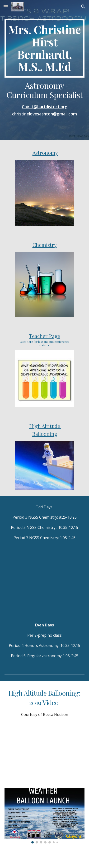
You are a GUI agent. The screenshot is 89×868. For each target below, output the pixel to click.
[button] (6, 7)
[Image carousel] (45, 816)
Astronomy (45, 153)
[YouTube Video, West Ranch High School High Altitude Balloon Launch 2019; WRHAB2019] (45, 754)
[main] (45, 48)
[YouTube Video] (45, 581)
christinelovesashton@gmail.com (44, 114)
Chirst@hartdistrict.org (45, 107)
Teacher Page (44, 336)
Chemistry (45, 245)
